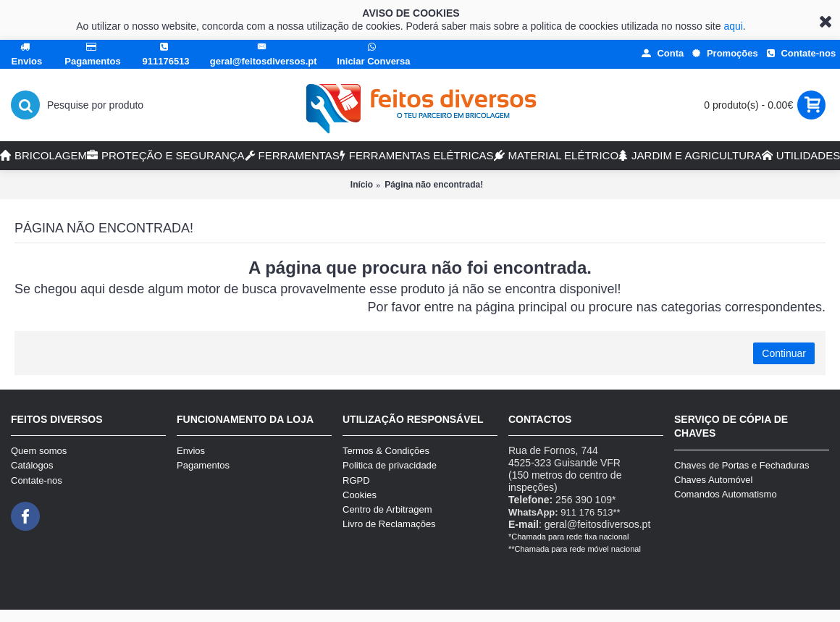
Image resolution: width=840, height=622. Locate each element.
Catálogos (32, 465)
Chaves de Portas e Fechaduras (742, 465)
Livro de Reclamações (389, 524)
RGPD (356, 480)
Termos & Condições (386, 451)
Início (362, 185)
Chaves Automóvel (713, 480)
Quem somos (39, 451)
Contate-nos (37, 480)
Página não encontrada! (434, 185)
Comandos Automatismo (726, 494)
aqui (733, 26)
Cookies (360, 495)
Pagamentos (203, 465)
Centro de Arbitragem (387, 509)
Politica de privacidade (390, 465)
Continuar (784, 353)
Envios (191, 451)
